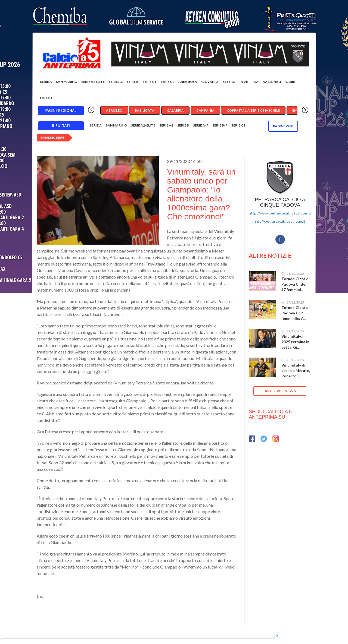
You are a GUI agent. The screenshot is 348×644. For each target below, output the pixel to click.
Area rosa (188, 82)
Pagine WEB (283, 126)
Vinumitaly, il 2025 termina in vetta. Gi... (295, 342)
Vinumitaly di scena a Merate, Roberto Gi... (296, 370)
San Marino (67, 82)
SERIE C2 (167, 82)
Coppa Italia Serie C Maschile (253, 110)
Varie (290, 82)
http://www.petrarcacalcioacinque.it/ (280, 213)
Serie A (46, 82)
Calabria (175, 110)
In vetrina (249, 82)
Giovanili (210, 82)
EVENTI (46, 98)
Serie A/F (201, 125)
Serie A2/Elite (143, 125)
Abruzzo (114, 110)
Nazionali (272, 82)
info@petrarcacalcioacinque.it (280, 221)
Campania (205, 110)
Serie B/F (220, 125)
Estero (229, 82)
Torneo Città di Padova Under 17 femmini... (296, 284)
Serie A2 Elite (93, 82)
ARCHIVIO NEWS (280, 391)
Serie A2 (116, 82)
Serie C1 (149, 82)
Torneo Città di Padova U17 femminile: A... (296, 313)
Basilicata (145, 110)
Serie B (133, 82)
